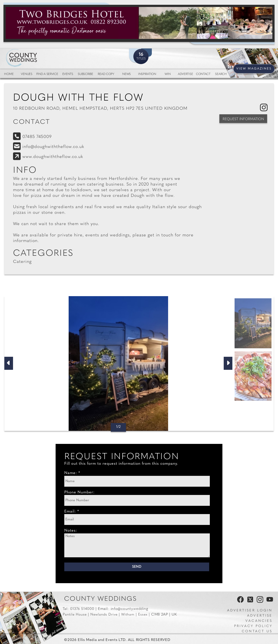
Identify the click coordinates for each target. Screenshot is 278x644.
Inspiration (147, 74)
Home (9, 74)
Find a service (47, 74)
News (127, 74)
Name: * (72, 473)
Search (221, 74)
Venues (26, 74)
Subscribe (85, 74)
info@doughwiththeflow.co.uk (53, 147)
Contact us (257, 632)
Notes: (71, 531)
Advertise (185, 74)
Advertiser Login (250, 611)
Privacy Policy (253, 626)
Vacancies (259, 621)
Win (168, 74)
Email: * (72, 512)
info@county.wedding (129, 609)
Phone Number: (79, 492)
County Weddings (100, 599)
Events (68, 74)
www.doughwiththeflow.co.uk (53, 157)
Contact (203, 74)
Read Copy (106, 74)
